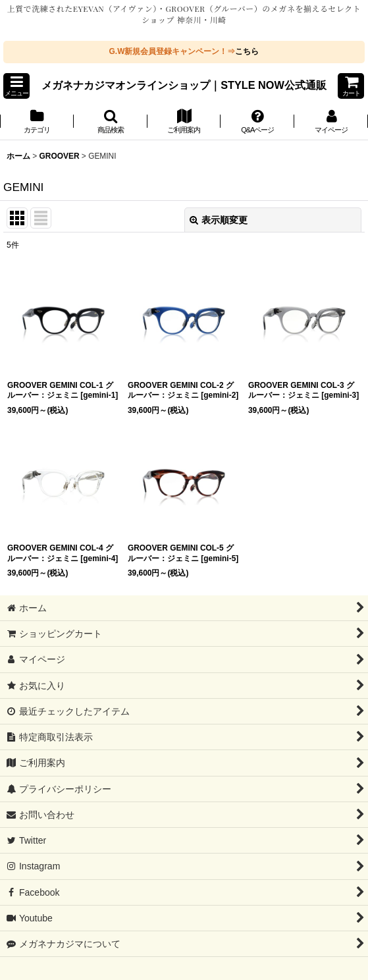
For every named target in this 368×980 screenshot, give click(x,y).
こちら (247, 51)
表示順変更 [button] (219, 220)
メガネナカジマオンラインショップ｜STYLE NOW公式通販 (184, 85)
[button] (16, 86)
